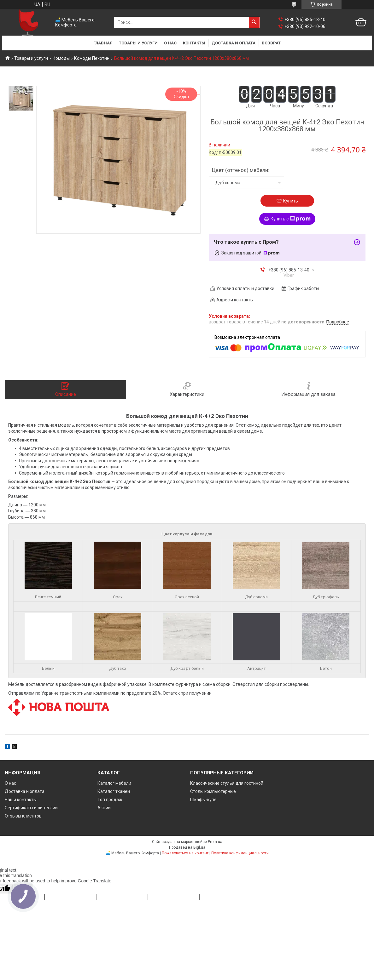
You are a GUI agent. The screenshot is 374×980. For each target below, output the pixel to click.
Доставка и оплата (234, 43)
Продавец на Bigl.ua (187, 847)
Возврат (271, 43)
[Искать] (254, 22)
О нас (170, 43)
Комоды (61, 58)
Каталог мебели (114, 783)
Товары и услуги (138, 43)
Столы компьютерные (213, 791)
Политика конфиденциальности (240, 853)
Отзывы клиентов (23, 816)
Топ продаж (110, 800)
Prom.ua (215, 842)
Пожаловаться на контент (185, 853)
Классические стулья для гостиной (227, 783)
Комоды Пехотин (92, 58)
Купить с (291, 219)
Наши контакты (21, 800)
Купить (291, 201)
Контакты (194, 43)
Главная (103, 43)
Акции (104, 808)
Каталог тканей (114, 791)
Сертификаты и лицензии (31, 808)
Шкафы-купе (203, 800)
